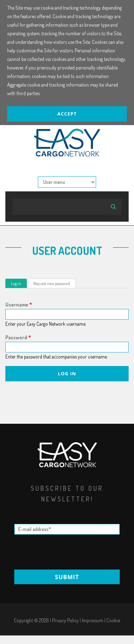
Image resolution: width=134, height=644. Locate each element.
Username (19, 305)
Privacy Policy (65, 620)
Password (18, 337)
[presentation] (68, 552)
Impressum (93, 620)
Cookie (113, 620)
